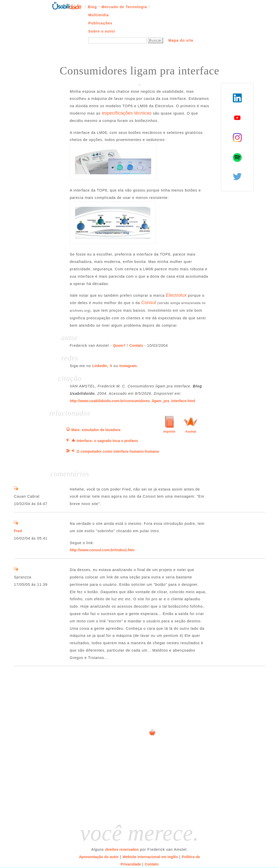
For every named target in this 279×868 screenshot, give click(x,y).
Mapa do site (181, 40)
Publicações (100, 23)
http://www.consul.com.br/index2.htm (102, 550)
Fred (18, 531)
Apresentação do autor (99, 857)
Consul (149, 302)
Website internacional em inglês (150, 857)
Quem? (119, 345)
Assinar (191, 432)
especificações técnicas (127, 113)
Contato (136, 345)
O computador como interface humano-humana (118, 451)
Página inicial (67, 5)
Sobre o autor (102, 31)
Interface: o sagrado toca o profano (107, 441)
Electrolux (176, 295)
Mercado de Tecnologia (124, 7)
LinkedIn (100, 366)
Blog (92, 7)
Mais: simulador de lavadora (96, 430)
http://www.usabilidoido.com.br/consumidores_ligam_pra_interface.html (132, 401)
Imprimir (169, 432)
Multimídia (99, 15)
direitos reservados (122, 849)
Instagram (128, 366)
